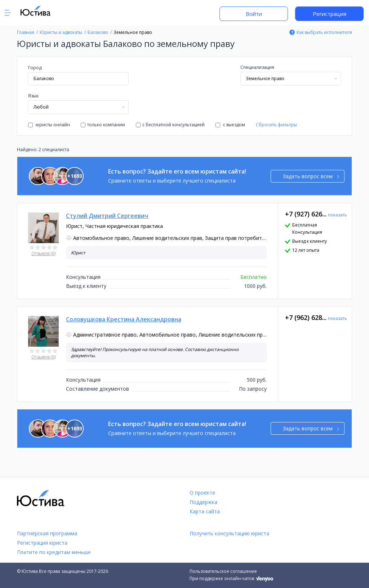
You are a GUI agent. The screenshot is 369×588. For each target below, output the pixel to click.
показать (337, 215)
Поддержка (203, 502)
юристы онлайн (49, 125)
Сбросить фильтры (276, 125)
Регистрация (330, 14)
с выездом (230, 125)
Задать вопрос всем (311, 176)
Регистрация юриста (42, 543)
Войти (254, 14)
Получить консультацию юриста (229, 533)
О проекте (202, 493)
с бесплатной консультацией (170, 125)
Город (35, 68)
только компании (103, 125)
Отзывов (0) (43, 253)
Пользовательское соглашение (223, 571)
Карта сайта (205, 511)
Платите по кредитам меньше (54, 552)
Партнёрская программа (47, 533)
